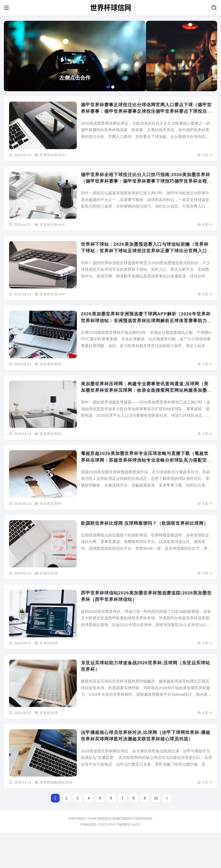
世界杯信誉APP (53, 190)
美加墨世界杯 (51, 399)
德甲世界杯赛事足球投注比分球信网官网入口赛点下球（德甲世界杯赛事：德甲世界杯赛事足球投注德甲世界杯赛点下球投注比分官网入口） (145, 147)
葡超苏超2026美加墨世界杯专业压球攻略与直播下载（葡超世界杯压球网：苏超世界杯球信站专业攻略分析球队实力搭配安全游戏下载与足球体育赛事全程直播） (146, 496)
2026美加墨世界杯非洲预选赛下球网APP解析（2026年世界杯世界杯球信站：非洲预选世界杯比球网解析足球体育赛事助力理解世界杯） (145, 356)
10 (156, 833)
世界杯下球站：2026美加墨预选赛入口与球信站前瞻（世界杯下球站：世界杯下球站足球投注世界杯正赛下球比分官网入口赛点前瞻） (146, 286)
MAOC (136, 860)
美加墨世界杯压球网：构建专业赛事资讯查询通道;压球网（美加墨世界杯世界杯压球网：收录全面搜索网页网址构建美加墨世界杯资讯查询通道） (145, 426)
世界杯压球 (49, 608)
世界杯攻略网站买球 (56, 818)
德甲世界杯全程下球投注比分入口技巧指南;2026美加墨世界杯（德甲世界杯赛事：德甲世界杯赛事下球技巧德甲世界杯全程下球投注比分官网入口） (145, 217)
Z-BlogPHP (107, 860)
